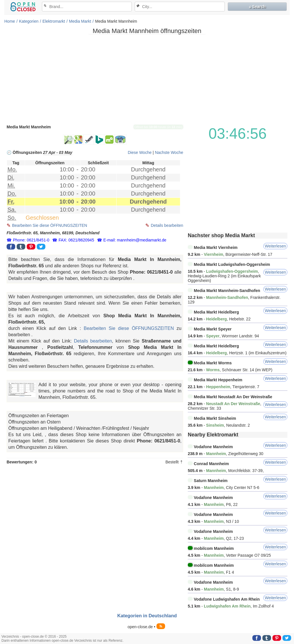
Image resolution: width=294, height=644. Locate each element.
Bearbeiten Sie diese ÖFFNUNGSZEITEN (50, 225)
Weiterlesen (275, 246)
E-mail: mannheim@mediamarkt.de (135, 240)
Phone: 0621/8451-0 (31, 240)
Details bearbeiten (167, 225)
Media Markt (80, 21)
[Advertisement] (147, 79)
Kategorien (29, 21)
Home (10, 21)
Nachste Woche (169, 152)
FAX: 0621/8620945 (76, 240)
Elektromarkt (54, 21)
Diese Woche (140, 152)
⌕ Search (257, 7)
